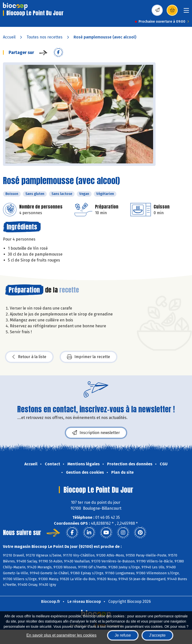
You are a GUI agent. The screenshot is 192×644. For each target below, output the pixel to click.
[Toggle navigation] (186, 12)
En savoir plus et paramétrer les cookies (61, 635)
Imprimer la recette (88, 357)
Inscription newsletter (96, 433)
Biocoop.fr (51, 601)
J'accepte (157, 635)
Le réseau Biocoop (84, 601)
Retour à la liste (29, 357)
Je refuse (123, 635)
